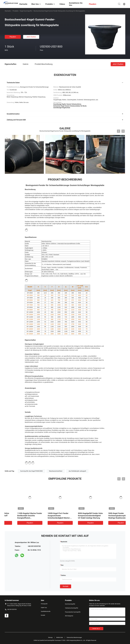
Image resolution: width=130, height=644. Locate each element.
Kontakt (66, 586)
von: (62, 565)
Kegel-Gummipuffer (26, 11)
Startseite (8, 11)
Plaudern (13, 37)
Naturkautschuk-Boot (56, 471)
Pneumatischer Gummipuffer (73, 612)
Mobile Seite (60, 637)
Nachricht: (64, 542)
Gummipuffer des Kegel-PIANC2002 (31, 471)
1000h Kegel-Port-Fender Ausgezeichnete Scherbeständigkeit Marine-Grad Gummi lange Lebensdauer (79, 518)
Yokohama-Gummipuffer (72, 608)
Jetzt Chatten (31, 37)
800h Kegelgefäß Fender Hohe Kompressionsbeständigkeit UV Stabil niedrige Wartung (110, 516)
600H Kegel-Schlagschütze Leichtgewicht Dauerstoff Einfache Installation (18, 516)
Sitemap (50, 637)
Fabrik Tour (44, 608)
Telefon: (63, 575)
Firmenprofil (44, 604)
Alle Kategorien (69, 616)
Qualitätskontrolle (46, 611)
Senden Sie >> (96, 629)
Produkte (16, 11)
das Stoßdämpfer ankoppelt (77, 471)
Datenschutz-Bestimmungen (74, 637)
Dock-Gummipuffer (70, 604)
